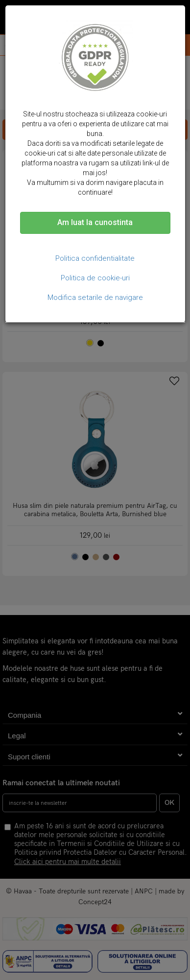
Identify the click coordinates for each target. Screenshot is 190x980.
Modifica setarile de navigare (95, 297)
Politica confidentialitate (95, 258)
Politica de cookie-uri (95, 278)
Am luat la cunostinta (95, 222)
